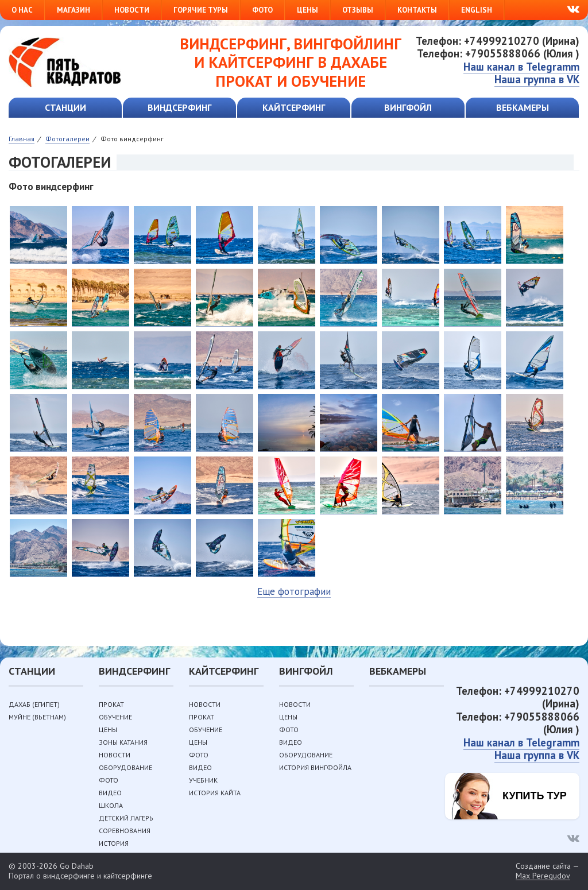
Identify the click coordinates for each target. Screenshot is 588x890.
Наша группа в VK (537, 79)
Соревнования (125, 831)
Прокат (111, 704)
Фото (262, 10)
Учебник (203, 780)
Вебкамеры (523, 107)
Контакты (417, 10)
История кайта (215, 793)
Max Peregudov (543, 876)
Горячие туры (201, 10)
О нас (22, 10)
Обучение (115, 717)
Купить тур (535, 796)
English (477, 10)
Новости (132, 10)
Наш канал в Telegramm (521, 67)
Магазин (73, 10)
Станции (65, 107)
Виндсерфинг (179, 107)
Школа (111, 805)
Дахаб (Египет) (34, 704)
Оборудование (125, 767)
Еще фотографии (294, 592)
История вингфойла (315, 767)
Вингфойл (408, 107)
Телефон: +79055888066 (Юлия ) (498, 53)
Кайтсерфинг (294, 107)
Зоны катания (123, 742)
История (114, 843)
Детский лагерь (126, 818)
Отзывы (358, 10)
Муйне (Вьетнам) (37, 717)
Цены (307, 10)
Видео (110, 793)
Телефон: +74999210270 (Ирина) (498, 41)
